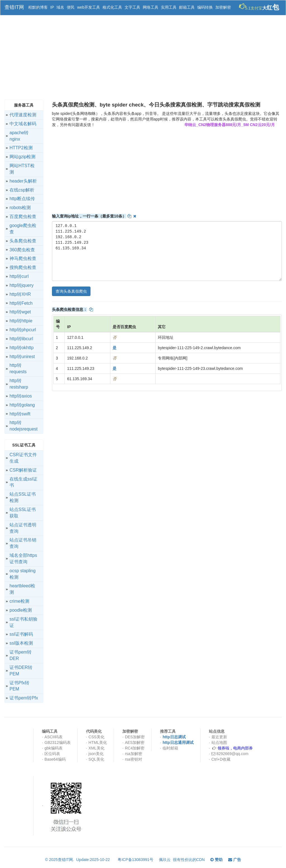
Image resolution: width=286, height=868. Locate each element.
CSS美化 (96, 737)
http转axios (21, 396)
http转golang (22, 405)
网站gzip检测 (22, 157)
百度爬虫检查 (23, 217)
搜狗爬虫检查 (23, 267)
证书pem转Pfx (24, 698)
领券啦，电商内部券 (235, 748)
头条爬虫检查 (23, 241)
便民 (71, 7)
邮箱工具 (187, 7)
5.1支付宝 (261, 7)
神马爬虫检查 (23, 258)
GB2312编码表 (57, 742)
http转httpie (21, 321)
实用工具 (169, 7)
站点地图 (219, 742)
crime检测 (19, 601)
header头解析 (23, 181)
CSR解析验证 (23, 470)
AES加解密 (135, 742)
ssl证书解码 (21, 634)
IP (52, 7)
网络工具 (151, 7)
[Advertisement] (143, 57)
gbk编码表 (53, 748)
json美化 (96, 754)
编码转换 (205, 7)
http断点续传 (22, 199)
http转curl (19, 276)
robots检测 (20, 208)
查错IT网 (14, 7)
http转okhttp (22, 348)
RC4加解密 (135, 748)
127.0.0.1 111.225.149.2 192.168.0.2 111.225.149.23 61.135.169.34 (167, 251)
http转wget (20, 312)
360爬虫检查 (22, 250)
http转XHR (20, 294)
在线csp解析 (22, 190)
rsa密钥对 (133, 759)
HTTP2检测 (21, 148)
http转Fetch (21, 303)
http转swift (20, 414)
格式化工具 (112, 7)
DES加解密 (135, 737)
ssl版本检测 (21, 643)
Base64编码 (55, 759)
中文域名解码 (23, 124)
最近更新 (219, 737)
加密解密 (223, 7)
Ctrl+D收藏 (221, 759)
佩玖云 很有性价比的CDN (182, 860)
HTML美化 (98, 742)
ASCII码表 (53, 737)
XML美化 (96, 748)
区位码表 (52, 754)
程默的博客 (38, 7)
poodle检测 (21, 610)
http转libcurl (21, 339)
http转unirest (22, 357)
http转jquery (22, 285)
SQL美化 (96, 759)
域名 (60, 7)
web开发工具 (89, 7)
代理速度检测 (23, 115)
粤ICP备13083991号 (135, 860)
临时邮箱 (170, 748)
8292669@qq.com (230, 754)
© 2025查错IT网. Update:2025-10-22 (78, 860)
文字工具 (132, 7)
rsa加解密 (133, 754)
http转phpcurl (23, 330)
